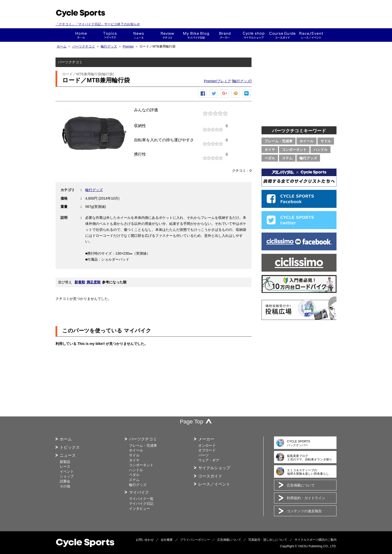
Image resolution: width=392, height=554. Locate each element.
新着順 (80, 282)
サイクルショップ (214, 468)
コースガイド (282, 35)
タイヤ (270, 150)
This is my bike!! (196, 35)
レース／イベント (214, 484)
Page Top (191, 422)
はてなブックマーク (247, 98)
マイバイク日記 (141, 503)
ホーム (81, 35)
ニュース (139, 35)
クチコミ (167, 35)
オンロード (207, 445)
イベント (67, 471)
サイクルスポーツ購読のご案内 (315, 540)
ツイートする (214, 98)
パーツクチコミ (84, 47)
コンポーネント (294, 150)
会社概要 (167, 540)
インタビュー (139, 508)
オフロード (207, 450)
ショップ (254, 35)
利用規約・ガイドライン (306, 498)
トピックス (110, 35)
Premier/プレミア (217, 81)
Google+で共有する (225, 98)
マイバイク (139, 492)
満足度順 (93, 282)
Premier (128, 47)
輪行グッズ (109, 47)
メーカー (225, 35)
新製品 (65, 462)
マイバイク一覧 (141, 499)
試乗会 (65, 481)
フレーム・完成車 (278, 141)
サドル (326, 141)
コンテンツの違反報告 (304, 511)
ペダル (270, 158)
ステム (287, 158)
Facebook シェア (203, 98)
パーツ (203, 455)
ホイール (306, 141)
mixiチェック (236, 98)
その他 (65, 486)
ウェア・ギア (209, 460)
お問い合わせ (145, 540)
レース (65, 466)
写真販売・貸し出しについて (268, 540)
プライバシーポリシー (195, 540)
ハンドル (320, 150)
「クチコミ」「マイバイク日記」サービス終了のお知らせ (98, 24)
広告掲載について (301, 485)
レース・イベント (311, 35)
